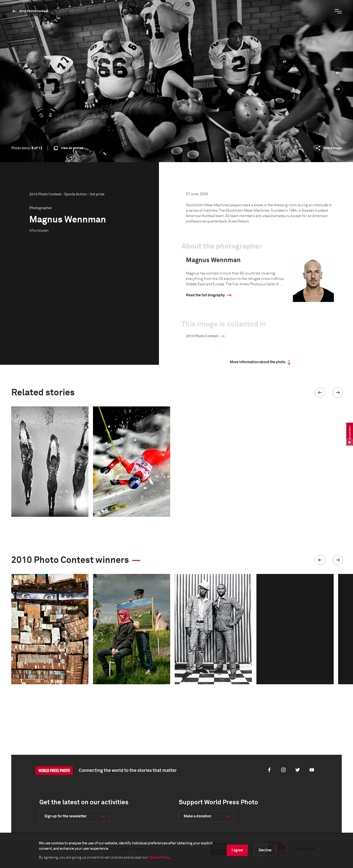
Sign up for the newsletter (66, 816)
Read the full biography (205, 295)
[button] (320, 392)
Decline (265, 850)
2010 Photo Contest (34, 11)
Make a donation (197, 816)
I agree (237, 850)
